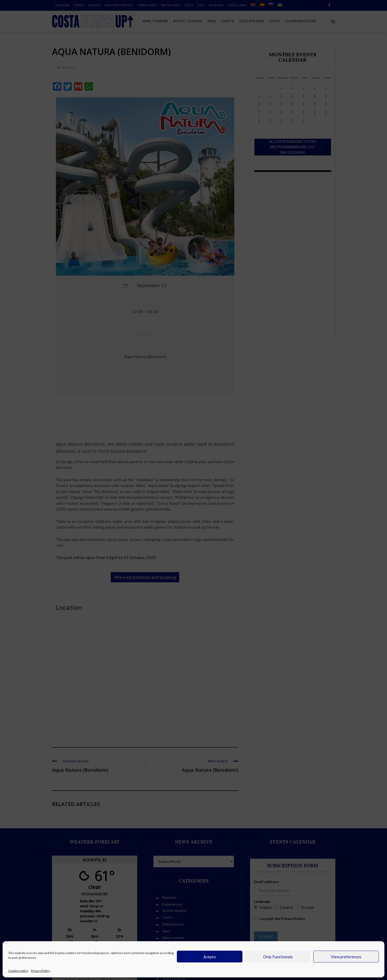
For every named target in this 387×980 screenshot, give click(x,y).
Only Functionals (278, 957)
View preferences (346, 957)
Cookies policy (18, 971)
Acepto (210, 957)
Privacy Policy (41, 971)
